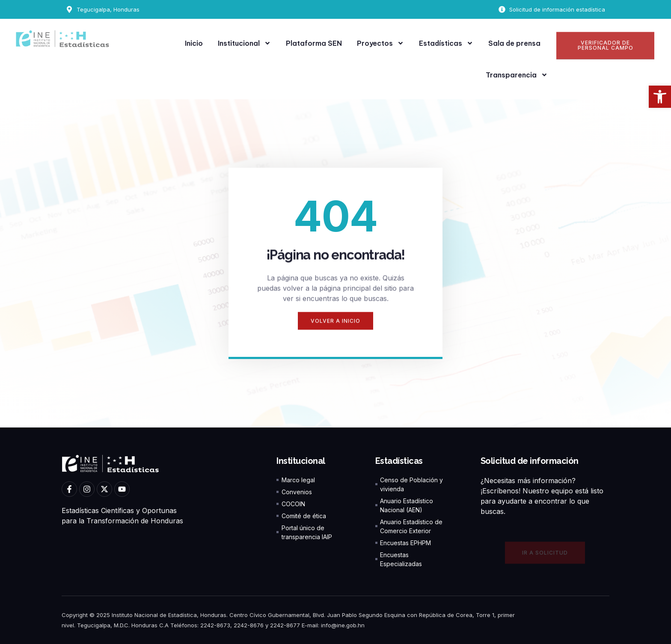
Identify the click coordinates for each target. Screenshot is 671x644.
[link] (660, 97)
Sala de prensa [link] (514, 43)
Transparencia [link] (517, 75)
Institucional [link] (244, 43)
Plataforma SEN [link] (314, 43)
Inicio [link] (194, 43)
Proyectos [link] (380, 43)
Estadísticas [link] (446, 43)
